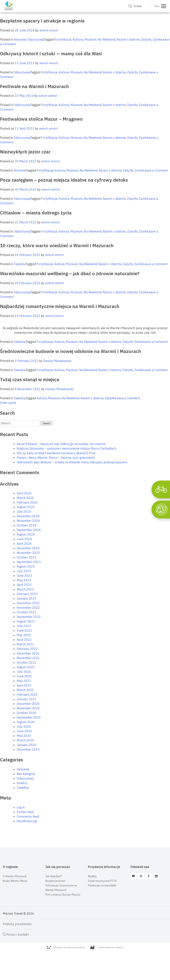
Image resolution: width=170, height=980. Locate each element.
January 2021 (27, 699)
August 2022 (26, 621)
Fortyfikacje (63, 39)
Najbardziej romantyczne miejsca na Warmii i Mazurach (60, 306)
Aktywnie (20, 39)
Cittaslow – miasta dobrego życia (36, 213)
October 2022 (27, 612)
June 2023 (24, 576)
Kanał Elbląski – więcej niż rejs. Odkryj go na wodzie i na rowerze (61, 444)
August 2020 (26, 722)
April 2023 (24, 585)
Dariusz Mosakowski (57, 361)
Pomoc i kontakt (16, 934)
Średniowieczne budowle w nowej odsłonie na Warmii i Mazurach (71, 351)
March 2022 (25, 644)
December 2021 (28, 653)
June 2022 (24, 630)
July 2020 (24, 727)
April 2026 (24, 493)
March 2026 (25, 498)
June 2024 (24, 539)
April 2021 (24, 685)
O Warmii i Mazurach (15, 876)
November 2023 (28, 553)
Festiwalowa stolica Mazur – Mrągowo (41, 119)
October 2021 (27, 662)
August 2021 (26, 667)
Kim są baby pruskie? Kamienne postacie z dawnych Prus (56, 453)
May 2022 (24, 635)
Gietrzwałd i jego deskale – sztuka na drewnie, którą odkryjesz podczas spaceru (72, 462)
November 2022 (28, 608)
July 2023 (24, 571)
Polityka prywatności (17, 924)
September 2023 (29, 562)
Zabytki (146, 39)
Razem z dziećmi (128, 39)
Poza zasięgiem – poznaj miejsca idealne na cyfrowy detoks (64, 180)
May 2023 (24, 580)
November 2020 (28, 708)
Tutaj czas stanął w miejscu (30, 379)
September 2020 (29, 717)
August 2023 (26, 566)
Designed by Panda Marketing (66, 947)
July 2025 (24, 512)
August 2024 (26, 534)
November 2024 (28, 521)
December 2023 (28, 548)
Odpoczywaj (36, 39)
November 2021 (28, 658)
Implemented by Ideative (107, 948)
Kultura (78, 39)
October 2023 (27, 557)
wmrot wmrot (49, 30)
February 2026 (27, 502)
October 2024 (27, 525)
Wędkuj (92, 876)
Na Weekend (107, 39)
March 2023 (25, 589)
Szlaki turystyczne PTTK (102, 881)
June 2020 (24, 731)
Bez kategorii (26, 774)
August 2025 (26, 507)
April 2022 (24, 640)
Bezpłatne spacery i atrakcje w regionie (42, 21)
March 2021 (25, 690)
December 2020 (28, 704)
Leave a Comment (156, 170)
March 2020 (25, 740)
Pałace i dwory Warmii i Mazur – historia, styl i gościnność (56, 458)
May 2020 (24, 736)
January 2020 (27, 745)
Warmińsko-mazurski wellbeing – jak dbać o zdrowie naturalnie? (70, 273)
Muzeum (90, 39)
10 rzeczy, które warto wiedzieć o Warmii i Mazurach (57, 245)
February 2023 (27, 594)
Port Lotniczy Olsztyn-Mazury (63, 895)
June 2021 (24, 676)
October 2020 (27, 713)
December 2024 (28, 516)
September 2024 (29, 530)
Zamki (157, 39)
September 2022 (29, 617)
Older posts (8, 403)
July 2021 (24, 672)
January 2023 (27, 598)
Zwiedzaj (20, 264)
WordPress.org (27, 821)
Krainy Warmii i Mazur (15, 881)
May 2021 (24, 681)
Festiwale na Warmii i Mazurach (34, 86)
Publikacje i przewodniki (102, 885)
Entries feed (25, 812)
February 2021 (27, 695)
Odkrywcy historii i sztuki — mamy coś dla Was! (51, 54)
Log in (21, 807)
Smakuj (22, 783)
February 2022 (27, 649)
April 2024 (24, 544)
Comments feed (28, 816)
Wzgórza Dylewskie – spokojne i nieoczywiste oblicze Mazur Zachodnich (66, 448)
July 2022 (24, 626)
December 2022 (28, 603)
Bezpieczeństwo (55, 881)
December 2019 (28, 749)
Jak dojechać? (54, 876)
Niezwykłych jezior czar (25, 152)
